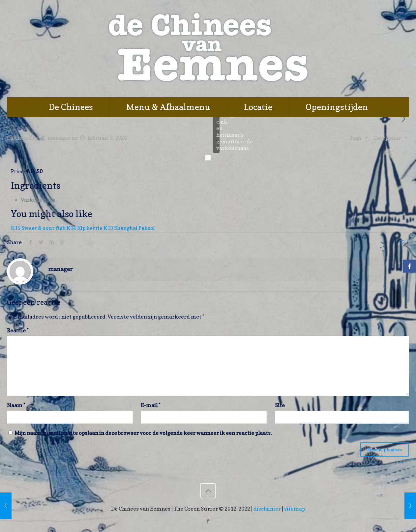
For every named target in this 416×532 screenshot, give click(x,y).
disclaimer (267, 509)
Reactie (18, 330)
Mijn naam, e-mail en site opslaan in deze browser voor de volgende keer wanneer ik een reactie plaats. (143, 433)
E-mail (150, 405)
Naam (16, 405)
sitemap (295, 509)
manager (59, 138)
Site (280, 405)
